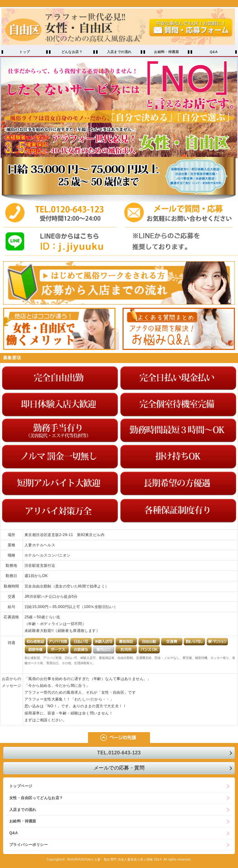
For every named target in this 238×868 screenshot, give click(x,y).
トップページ (21, 786)
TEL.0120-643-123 (119, 753)
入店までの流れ (119, 52)
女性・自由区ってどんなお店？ (36, 798)
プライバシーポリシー (29, 845)
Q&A (214, 52)
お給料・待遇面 (166, 52)
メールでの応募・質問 (119, 768)
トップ (24, 52)
